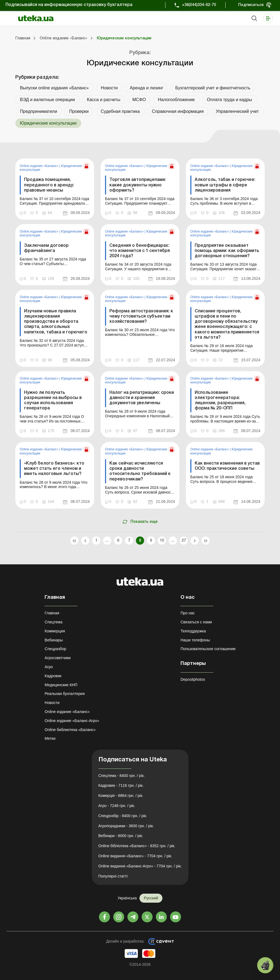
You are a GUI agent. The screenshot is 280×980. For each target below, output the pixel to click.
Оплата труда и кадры (230, 100)
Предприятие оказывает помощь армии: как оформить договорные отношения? (227, 251)
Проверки (79, 111)
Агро (49, 667)
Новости (109, 88)
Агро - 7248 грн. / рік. (117, 806)
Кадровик (53, 676)
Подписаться (251, 5)
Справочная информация (178, 111)
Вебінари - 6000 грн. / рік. (121, 836)
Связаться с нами (196, 622)
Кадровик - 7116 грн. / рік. (121, 785)
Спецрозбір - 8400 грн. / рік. (123, 816)
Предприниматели (39, 111)
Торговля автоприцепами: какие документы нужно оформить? (138, 185)
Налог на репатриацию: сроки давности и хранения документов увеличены (142, 398)
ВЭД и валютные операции (47, 100)
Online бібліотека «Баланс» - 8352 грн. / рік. (137, 846)
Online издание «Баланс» (40, 166)
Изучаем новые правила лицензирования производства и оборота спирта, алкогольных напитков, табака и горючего (56, 322)
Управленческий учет (237, 111)
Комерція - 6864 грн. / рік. (121, 796)
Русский (151, 898)
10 (162, 541)
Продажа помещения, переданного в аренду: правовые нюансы (49, 185)
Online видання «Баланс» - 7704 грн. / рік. (135, 856)
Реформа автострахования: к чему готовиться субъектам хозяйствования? (141, 316)
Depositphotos (193, 679)
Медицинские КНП (61, 685)
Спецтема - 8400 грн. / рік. (122, 776)
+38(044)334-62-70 (199, 5)
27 (184, 541)
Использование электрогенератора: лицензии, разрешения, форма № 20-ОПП (220, 401)
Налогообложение (176, 100)
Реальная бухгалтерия (65, 694)
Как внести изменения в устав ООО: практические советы (227, 466)
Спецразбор (55, 649)
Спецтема (53, 622)
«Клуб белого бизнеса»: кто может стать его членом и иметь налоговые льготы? (54, 469)
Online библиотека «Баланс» (70, 730)
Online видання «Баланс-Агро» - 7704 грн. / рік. (140, 866)
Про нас (188, 613)
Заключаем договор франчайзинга (46, 248)
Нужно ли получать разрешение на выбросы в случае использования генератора (53, 401)
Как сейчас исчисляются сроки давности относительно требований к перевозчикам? (140, 471)
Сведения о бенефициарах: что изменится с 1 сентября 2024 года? (140, 251)
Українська (127, 898)
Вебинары (54, 640)
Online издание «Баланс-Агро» (72, 721)
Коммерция (55, 631)
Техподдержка (193, 631)
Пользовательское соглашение (208, 649)
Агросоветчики (58, 658)
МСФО (139, 100)
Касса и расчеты (104, 100)
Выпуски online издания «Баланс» (54, 88)
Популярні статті (113, 876)
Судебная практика (120, 111)
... (107, 541)
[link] (55, 189)
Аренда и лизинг (146, 88)
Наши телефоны (195, 640)
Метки (50, 738)
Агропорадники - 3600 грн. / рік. (126, 826)
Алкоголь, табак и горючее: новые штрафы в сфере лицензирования (225, 185)
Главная (52, 613)
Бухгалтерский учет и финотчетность (213, 88)
